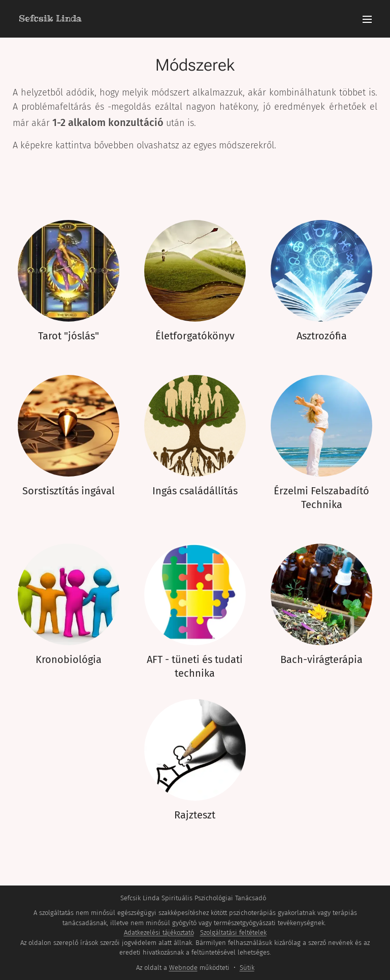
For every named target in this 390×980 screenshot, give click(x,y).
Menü (367, 19)
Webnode (183, 968)
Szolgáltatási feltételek (233, 932)
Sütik (247, 968)
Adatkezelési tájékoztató (159, 932)
